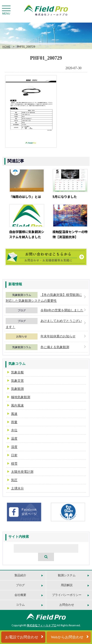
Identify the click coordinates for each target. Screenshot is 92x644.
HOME (6, 46)
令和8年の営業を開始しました (62, 310)
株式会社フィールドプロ (42, 625)
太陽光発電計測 (22, 472)
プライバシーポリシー (67, 595)
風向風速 (17, 405)
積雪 (14, 464)
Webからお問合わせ (67, 637)
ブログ (22, 310)
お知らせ (22, 336)
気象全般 (17, 372)
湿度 (14, 447)
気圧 (14, 480)
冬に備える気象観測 (55, 347)
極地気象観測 (21, 397)
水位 (14, 430)
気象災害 (17, 381)
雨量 (14, 422)
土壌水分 (17, 488)
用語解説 (67, 585)
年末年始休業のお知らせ (58, 336)
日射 (14, 455)
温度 (14, 439)
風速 (14, 414)
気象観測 (17, 389)
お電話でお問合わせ (22, 637)
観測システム (67, 575)
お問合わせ (67, 605)
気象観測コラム (22, 295)
